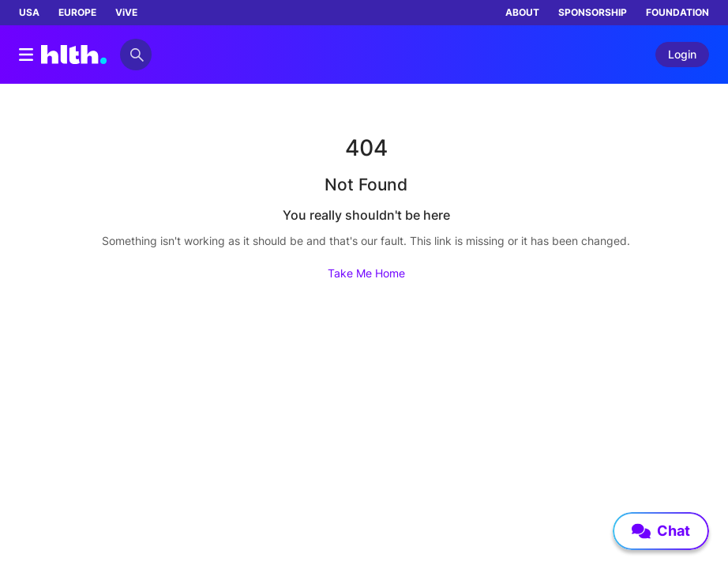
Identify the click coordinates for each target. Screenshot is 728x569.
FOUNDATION (677, 12)
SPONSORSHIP (593, 12)
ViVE (126, 12)
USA (29, 12)
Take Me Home (366, 273)
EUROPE (77, 12)
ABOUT (522, 12)
